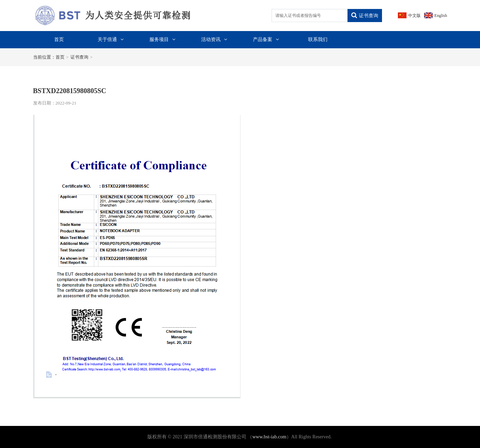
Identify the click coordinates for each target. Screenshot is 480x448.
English (441, 16)
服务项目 (162, 39)
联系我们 (318, 39)
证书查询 (365, 16)
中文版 (414, 16)
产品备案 (266, 39)
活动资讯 (214, 39)
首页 (59, 39)
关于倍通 (111, 39)
